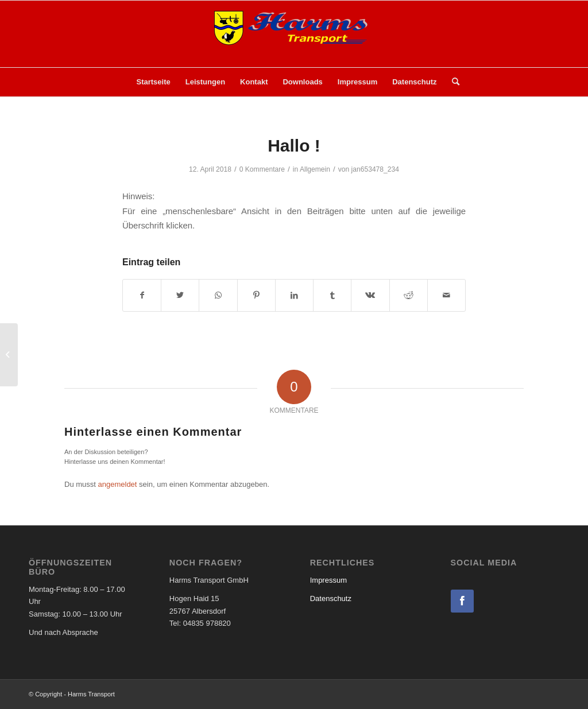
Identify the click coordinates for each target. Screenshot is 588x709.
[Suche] (452, 82)
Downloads (302, 82)
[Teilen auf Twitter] (180, 295)
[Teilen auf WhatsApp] (218, 295)
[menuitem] (452, 82)
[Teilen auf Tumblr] (332, 295)
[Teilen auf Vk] (370, 295)
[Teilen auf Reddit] (409, 295)
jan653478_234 (375, 169)
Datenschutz (414, 82)
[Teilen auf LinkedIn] (294, 295)
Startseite (154, 82)
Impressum (357, 82)
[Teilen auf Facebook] (142, 295)
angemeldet (118, 484)
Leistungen (205, 82)
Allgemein (315, 169)
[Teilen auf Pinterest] (256, 295)
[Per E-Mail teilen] (446, 295)
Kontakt (254, 82)
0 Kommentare (262, 169)
